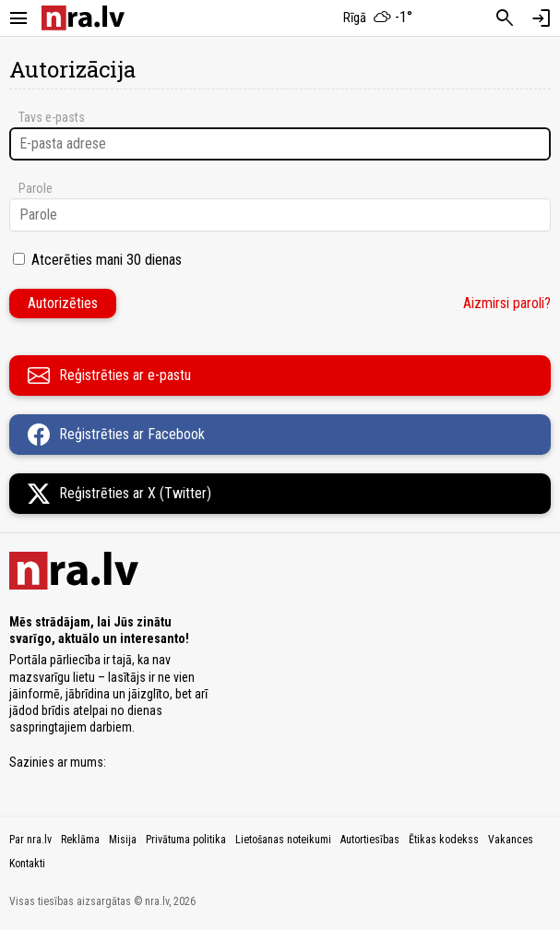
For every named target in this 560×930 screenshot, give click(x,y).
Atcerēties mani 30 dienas (107, 260)
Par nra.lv (30, 840)
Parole (36, 188)
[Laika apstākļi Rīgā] (377, 18)
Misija (123, 840)
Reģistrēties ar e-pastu (109, 376)
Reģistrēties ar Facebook (116, 435)
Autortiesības (370, 840)
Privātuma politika (186, 840)
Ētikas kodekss (444, 840)
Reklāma (80, 840)
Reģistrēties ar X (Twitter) (119, 494)
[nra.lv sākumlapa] (83, 18)
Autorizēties (63, 303)
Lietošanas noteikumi (283, 840)
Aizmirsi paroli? (507, 303)
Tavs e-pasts (52, 117)
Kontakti (27, 864)
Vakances (511, 840)
